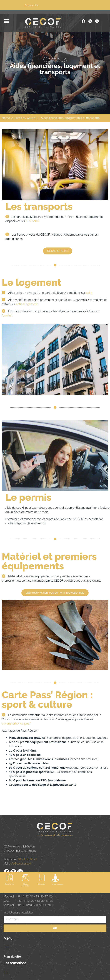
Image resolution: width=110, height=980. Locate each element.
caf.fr (89, 293)
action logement (27, 304)
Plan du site (12, 957)
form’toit (7, 316)
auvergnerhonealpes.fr (17, 724)
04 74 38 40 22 (27, 859)
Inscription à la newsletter (18, 912)
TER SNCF (33, 221)
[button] (7, 21)
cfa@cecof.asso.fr (21, 863)
